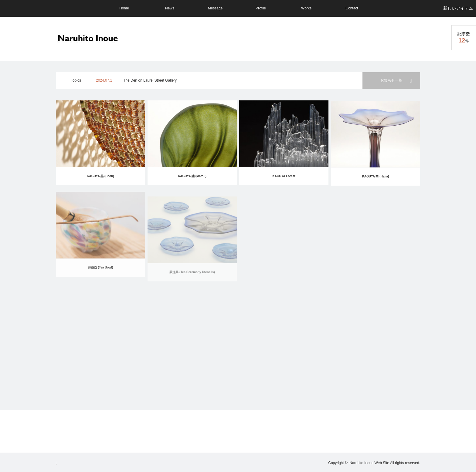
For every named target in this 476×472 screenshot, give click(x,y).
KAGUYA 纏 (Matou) (192, 176)
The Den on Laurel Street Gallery (150, 80)
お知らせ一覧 (391, 80)
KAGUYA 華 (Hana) (376, 180)
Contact (352, 8)
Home (124, 8)
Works (306, 8)
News (170, 8)
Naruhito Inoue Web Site (369, 463)
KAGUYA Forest (284, 177)
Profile (261, 8)
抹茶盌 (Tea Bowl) (101, 277)
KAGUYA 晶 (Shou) (100, 176)
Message (215, 8)
